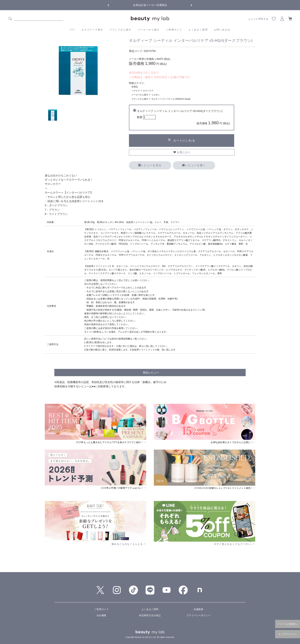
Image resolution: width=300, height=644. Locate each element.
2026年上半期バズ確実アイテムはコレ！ (124, 488)
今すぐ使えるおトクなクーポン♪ (235, 544)
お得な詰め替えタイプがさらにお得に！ (233, 442)
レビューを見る (150, 165)
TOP (73, 30)
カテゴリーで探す (92, 30)
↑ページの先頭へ (288, 624)
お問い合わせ (222, 30)
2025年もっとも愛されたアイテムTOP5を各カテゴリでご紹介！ (111, 442)
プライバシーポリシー (198, 615)
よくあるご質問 (198, 30)
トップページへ (288, 634)
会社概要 (101, 615)
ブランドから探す (120, 30)
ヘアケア (136, 91)
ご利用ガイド (174, 30)
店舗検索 (198, 609)
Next (188, 5)
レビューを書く (194, 165)
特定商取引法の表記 (150, 615)
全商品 (135, 87)
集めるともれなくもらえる (129, 544)
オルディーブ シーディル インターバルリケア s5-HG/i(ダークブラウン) (183, 118)
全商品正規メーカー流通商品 (150, 5)
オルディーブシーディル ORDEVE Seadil (171, 99)
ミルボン (156, 95)
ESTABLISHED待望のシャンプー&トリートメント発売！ (225, 488)
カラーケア (148, 91)
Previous (112, 5)
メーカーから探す (149, 30)
